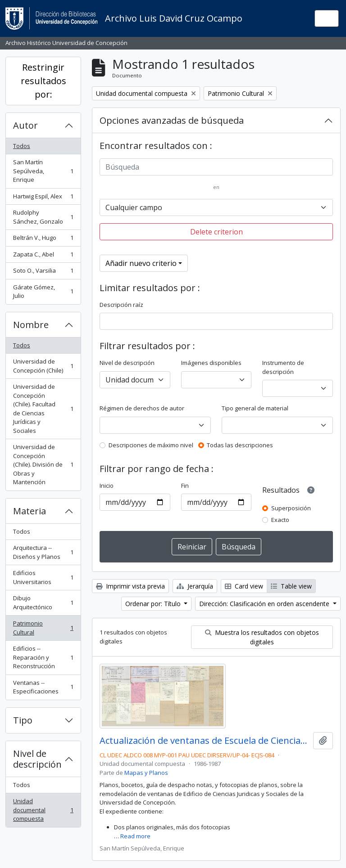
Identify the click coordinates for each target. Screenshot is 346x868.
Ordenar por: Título (154, 604)
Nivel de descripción (37, 759)
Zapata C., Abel (43, 256)
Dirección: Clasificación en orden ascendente (265, 604)
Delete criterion (216, 232)
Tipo (23, 720)
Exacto (280, 520)
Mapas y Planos (146, 773)
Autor (25, 125)
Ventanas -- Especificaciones (43, 687)
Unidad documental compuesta (43, 810)
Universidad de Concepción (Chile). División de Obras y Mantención (43, 464)
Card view (244, 586)
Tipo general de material (255, 408)
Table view (291, 586)
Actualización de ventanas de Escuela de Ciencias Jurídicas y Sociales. (205, 741)
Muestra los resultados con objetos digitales (262, 637)
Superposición (291, 508)
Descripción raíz (121, 305)
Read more (135, 836)
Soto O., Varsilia (43, 272)
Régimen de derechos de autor (142, 408)
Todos (22, 146)
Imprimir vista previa (130, 586)
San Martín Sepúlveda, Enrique (43, 171)
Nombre (31, 325)
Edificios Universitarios (43, 577)
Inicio (107, 486)
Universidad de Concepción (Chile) (43, 366)
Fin (185, 486)
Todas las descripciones (240, 445)
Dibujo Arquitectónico (43, 603)
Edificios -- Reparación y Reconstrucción (43, 657)
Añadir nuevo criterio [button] (141, 263)
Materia (30, 511)
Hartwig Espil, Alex (43, 198)
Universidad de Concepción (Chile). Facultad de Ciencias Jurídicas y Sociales (43, 409)
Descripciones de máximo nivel (151, 445)
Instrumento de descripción (283, 367)
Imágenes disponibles (211, 363)
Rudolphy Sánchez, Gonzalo (43, 217)
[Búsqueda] (216, 167)
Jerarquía (195, 586)
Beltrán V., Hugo (43, 240)
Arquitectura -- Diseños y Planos (43, 552)
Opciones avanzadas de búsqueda (172, 120)
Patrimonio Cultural (43, 628)
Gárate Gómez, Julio (43, 292)
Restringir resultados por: (43, 81)
